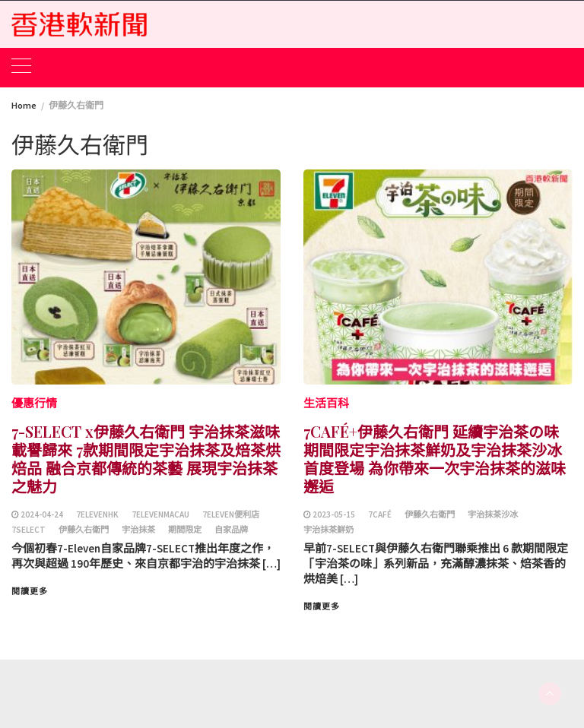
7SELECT (29, 530)
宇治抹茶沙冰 (493, 514)
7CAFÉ (380, 514)
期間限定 (185, 530)
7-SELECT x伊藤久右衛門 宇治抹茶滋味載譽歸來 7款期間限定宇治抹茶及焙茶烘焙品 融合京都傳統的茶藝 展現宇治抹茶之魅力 (146, 459)
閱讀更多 (30, 591)
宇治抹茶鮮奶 (328, 530)
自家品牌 (231, 530)
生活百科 (326, 403)
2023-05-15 (334, 514)
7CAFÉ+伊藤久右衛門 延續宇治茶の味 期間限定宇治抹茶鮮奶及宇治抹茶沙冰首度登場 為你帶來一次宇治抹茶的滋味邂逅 (435, 459)
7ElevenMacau (160, 514)
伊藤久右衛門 (84, 530)
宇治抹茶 (138, 530)
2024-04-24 (42, 514)
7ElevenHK (97, 514)
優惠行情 (34, 403)
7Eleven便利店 (231, 514)
